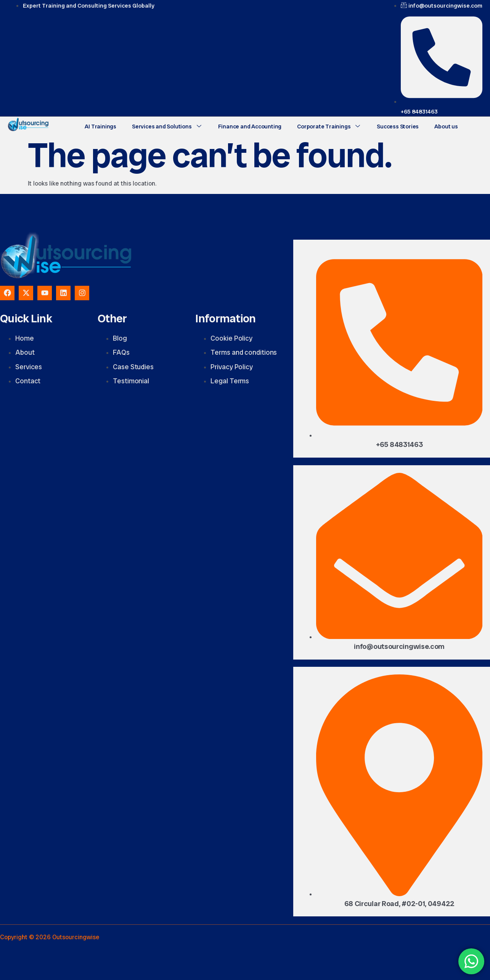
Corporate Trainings (328, 126)
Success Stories (396, 126)
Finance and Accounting (249, 126)
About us (444, 126)
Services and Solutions (166, 126)
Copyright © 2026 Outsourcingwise (50, 937)
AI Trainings (100, 126)
